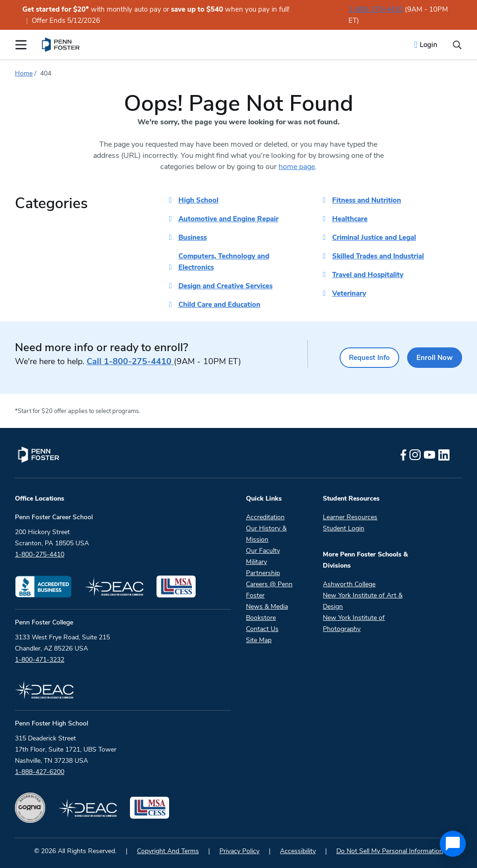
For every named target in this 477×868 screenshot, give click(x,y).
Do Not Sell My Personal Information (390, 851)
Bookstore (261, 618)
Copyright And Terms (168, 851)
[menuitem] (61, 45)
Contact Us (262, 629)
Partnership (263, 573)
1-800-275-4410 (376, 9)
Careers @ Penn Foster (269, 590)
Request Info (358, 358)
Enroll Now (432, 358)
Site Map (259, 640)
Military (256, 562)
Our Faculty (263, 551)
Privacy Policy (239, 851)
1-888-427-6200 (40, 772)
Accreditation (265, 517)
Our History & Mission (266, 534)
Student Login (344, 528)
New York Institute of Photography (354, 623)
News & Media (267, 607)
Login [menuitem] (429, 45)
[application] (453, 844)
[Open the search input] (457, 45)
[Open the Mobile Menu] (21, 45)
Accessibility (298, 851)
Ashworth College (349, 584)
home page (297, 167)
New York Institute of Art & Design (363, 601)
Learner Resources (350, 517)
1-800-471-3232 (40, 660)
